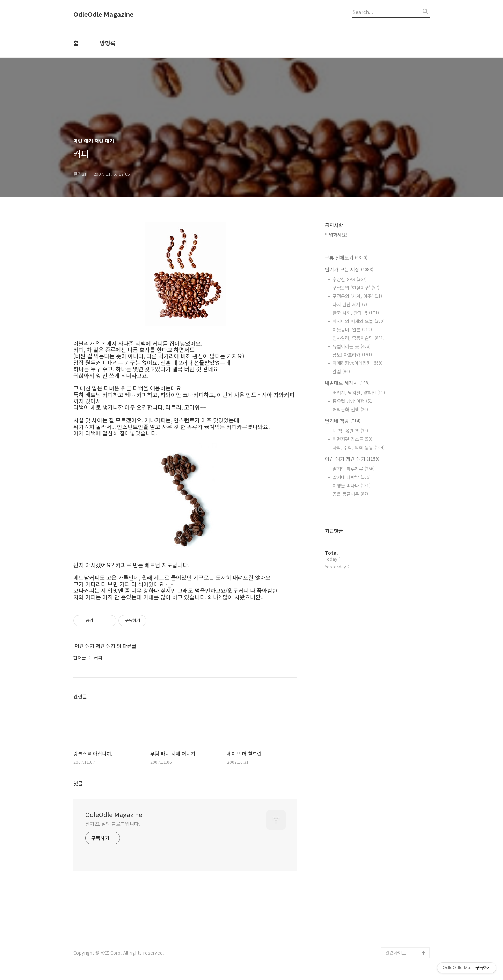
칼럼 (341, 371)
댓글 (78, 783)
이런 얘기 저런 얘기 (352, 459)
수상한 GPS (350, 279)
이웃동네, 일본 (352, 330)
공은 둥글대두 (350, 494)
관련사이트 (396, 953)
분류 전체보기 (346, 257)
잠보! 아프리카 (352, 355)
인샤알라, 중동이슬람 (359, 338)
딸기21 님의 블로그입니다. (113, 824)
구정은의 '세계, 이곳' (357, 296)
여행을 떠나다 (352, 485)
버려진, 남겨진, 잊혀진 (359, 393)
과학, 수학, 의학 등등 (359, 447)
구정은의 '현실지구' (356, 288)
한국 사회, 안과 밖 (356, 313)
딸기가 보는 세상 (349, 269)
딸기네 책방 (343, 421)
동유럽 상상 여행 (353, 401)
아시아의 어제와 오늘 (359, 321)
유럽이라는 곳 (352, 346)
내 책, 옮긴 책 (350, 431)
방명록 (108, 43)
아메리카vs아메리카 (358, 363)
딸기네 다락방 (352, 477)
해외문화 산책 (350, 409)
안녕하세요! (336, 235)
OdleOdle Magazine (103, 14)
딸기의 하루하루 (354, 469)
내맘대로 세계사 (347, 383)
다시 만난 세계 (350, 304)
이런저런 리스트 (352, 439)
